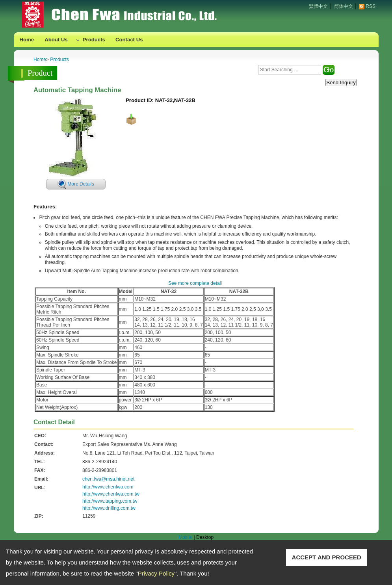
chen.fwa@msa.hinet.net (108, 479)
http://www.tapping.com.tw (110, 501)
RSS (371, 6)
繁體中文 (318, 6)
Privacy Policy (156, 573)
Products (94, 40)
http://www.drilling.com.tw (109, 508)
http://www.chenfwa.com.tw (111, 494)
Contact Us (129, 40)
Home (27, 40)
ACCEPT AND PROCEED (327, 557)
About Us (56, 40)
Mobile (185, 537)
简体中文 (344, 6)
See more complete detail (195, 283)
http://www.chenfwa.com (108, 487)
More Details (81, 184)
